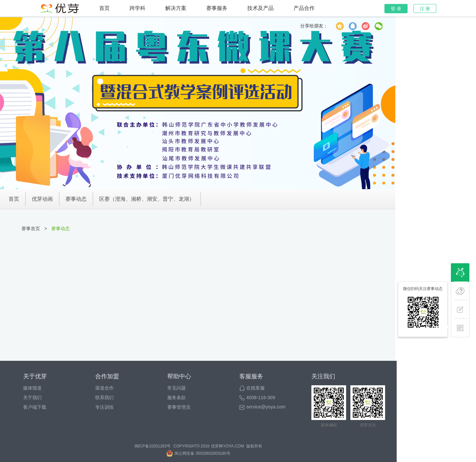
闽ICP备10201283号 (153, 446)
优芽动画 (42, 199)
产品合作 (304, 8)
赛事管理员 (179, 407)
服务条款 (177, 398)
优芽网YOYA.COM (227, 446)
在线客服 (252, 388)
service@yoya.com (262, 407)
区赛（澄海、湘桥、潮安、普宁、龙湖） (147, 199)
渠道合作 (104, 388)
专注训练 (104, 407)
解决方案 (176, 8)
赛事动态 (76, 199)
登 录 (396, 9)
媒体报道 (32, 388)
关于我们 (32, 398)
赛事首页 (31, 229)
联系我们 (104, 398)
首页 (104, 8)
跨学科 (138, 8)
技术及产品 (260, 8)
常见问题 (177, 388)
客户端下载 (35, 407)
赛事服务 (217, 8)
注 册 (425, 9)
